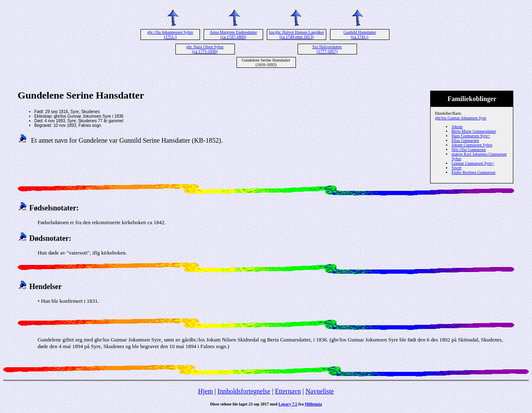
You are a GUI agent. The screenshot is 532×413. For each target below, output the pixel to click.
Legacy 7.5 (288, 404)
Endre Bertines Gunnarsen (473, 172)
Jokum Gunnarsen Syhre (472, 145)
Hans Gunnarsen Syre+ (471, 136)
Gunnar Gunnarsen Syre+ (473, 163)
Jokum (457, 127)
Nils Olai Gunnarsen (468, 150)
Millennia (313, 404)
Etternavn (288, 391)
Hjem (206, 391)
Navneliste (320, 391)
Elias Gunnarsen (465, 140)
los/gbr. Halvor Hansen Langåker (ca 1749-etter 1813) (297, 35)
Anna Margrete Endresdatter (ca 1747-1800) (234, 35)
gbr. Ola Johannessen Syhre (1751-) (170, 35)
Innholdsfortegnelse (244, 391)
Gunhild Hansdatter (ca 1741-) (360, 35)
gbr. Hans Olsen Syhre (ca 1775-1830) (205, 49)
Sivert (456, 168)
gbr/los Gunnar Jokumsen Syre (461, 118)
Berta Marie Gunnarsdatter (474, 131)
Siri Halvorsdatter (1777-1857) (327, 49)
